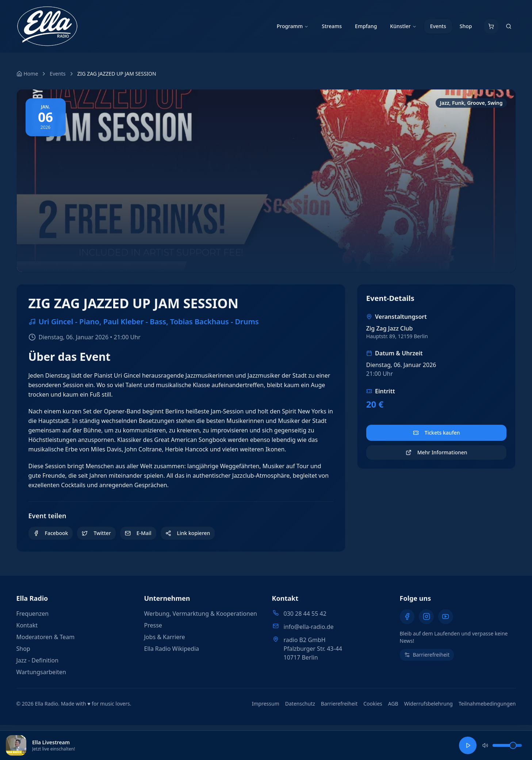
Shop (466, 26)
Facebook (51, 533)
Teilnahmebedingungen (487, 704)
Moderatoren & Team (46, 637)
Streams (332, 26)
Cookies (373, 704)
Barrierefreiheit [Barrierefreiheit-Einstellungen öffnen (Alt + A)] (427, 654)
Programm (293, 26)
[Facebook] (407, 616)
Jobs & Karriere (165, 637)
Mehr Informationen (437, 452)
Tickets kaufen (437, 433)
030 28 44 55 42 (305, 614)
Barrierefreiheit (339, 704)
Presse (153, 625)
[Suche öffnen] (509, 26)
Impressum (266, 704)
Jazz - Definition (38, 660)
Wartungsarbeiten (41, 672)
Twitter (96, 533)
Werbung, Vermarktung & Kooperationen (201, 614)
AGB (393, 704)
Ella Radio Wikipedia (172, 649)
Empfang (366, 26)
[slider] (512, 745)
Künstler (403, 26)
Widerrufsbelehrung (428, 704)
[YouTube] (445, 616)
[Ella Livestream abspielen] (468, 745)
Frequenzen (33, 614)
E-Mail (138, 533)
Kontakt (27, 625)
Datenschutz (300, 704)
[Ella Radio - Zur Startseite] (47, 26)
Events (438, 26)
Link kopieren (188, 533)
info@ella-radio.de (309, 627)
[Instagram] (426, 616)
